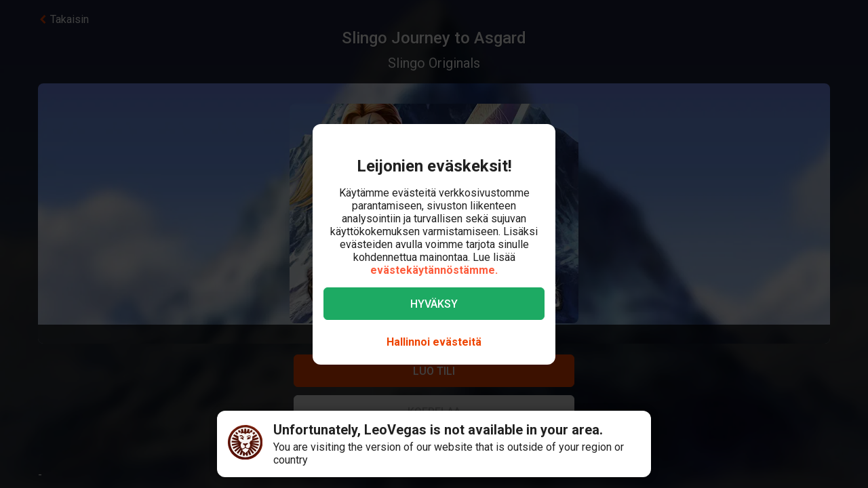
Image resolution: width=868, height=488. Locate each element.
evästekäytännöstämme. (434, 270)
